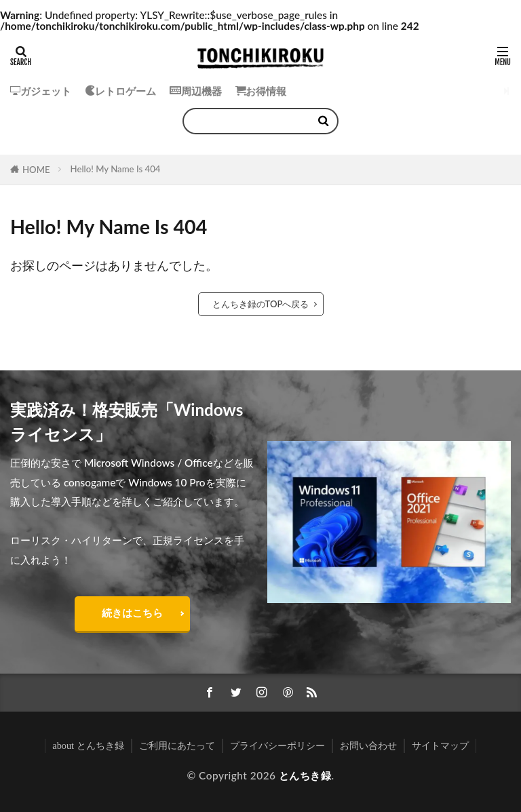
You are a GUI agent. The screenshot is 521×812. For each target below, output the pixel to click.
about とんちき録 (88, 746)
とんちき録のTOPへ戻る (261, 304)
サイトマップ (440, 746)
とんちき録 (305, 775)
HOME (36, 170)
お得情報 (261, 91)
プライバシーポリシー (277, 746)
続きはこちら (132, 613)
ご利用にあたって (177, 746)
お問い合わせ (368, 746)
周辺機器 (196, 91)
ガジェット (41, 91)
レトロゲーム (120, 91)
